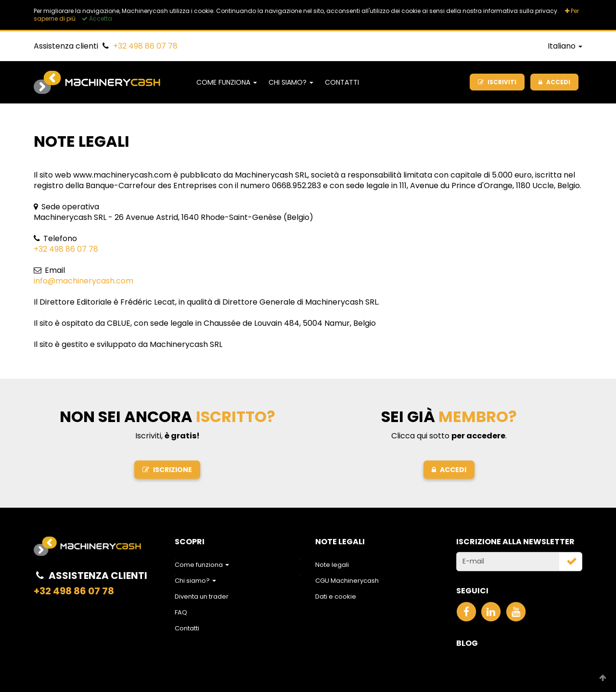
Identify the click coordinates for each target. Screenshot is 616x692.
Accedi (449, 470)
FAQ (181, 612)
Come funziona (227, 82)
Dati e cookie (336, 596)
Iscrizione (167, 470)
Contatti (342, 82)
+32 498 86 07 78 (145, 46)
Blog (467, 643)
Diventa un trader (202, 596)
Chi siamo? (291, 82)
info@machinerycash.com (83, 281)
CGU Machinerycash (347, 581)
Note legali (332, 565)
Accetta (97, 19)
